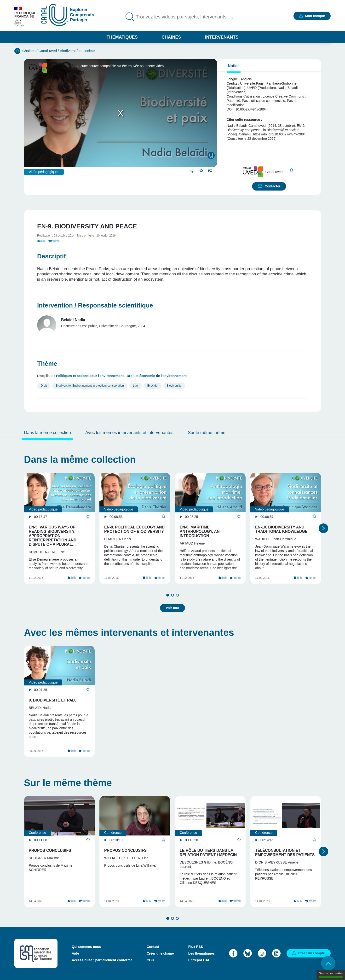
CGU (150, 960)
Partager (192, 171)
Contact (153, 947)
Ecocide (152, 386)
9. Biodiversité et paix (52, 700)
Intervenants (222, 37)
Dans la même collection (47, 433)
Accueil (17, 51)
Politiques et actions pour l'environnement (90, 376)
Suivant (323, 528)
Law (136, 386)
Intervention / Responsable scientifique (95, 305)
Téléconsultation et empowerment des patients (285, 853)
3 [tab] (177, 595)
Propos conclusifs (50, 850)
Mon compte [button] (315, 16)
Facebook (233, 953)
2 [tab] (172, 595)
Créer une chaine (160, 953)
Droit (44, 386)
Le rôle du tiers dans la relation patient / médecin (208, 853)
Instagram (262, 953)
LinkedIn (276, 953)
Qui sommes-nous (86, 947)
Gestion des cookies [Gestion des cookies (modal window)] (331, 975)
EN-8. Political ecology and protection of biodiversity (134, 529)
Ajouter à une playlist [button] (210, 170)
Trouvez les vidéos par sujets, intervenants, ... (184, 17)
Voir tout (173, 608)
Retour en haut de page (328, 963)
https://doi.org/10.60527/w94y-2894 (279, 134)
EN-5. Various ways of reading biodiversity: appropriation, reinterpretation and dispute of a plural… (53, 536)
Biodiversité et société (77, 51)
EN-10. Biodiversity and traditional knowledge (281, 529)
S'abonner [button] (291, 171)
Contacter (273, 186)
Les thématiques (201, 953)
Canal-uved (48, 51)
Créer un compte (312, 953)
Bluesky (248, 953)
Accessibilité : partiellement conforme (102, 960)
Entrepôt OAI (199, 960)
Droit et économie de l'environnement (157, 376)
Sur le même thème (207, 433)
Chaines (171, 37)
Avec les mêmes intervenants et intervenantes (129, 433)
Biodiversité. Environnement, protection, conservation (90, 386)
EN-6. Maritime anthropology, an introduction (200, 531)
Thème (47, 364)
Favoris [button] (201, 170)
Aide (75, 953)
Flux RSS (196, 947)
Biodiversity (174, 386)
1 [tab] (168, 595)
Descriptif (52, 256)
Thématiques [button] (122, 37)
